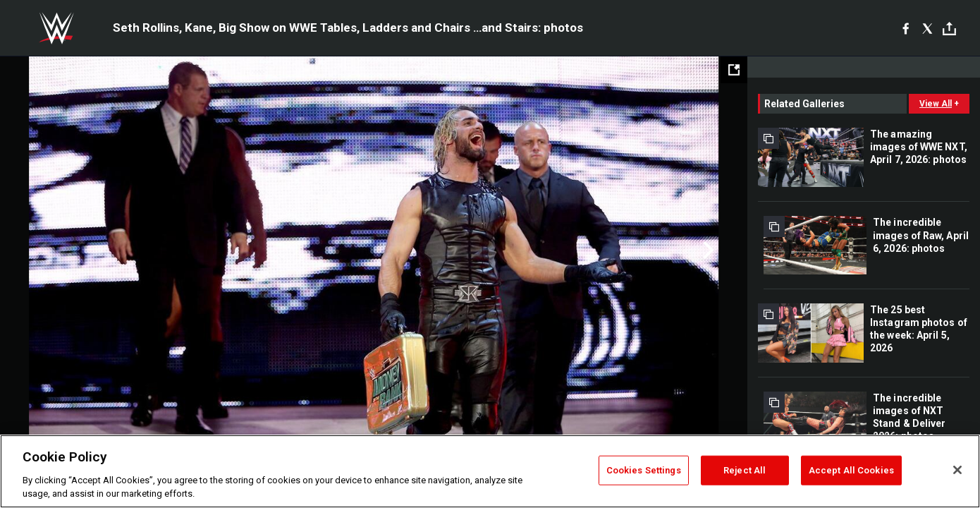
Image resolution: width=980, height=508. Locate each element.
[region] (490, 471)
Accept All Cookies (851, 470)
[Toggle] (949, 29)
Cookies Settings (644, 470)
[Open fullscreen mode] (734, 70)
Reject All (745, 470)
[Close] (957, 470)
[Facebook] (906, 28)
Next (707, 250)
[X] (927, 28)
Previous (41, 250)
